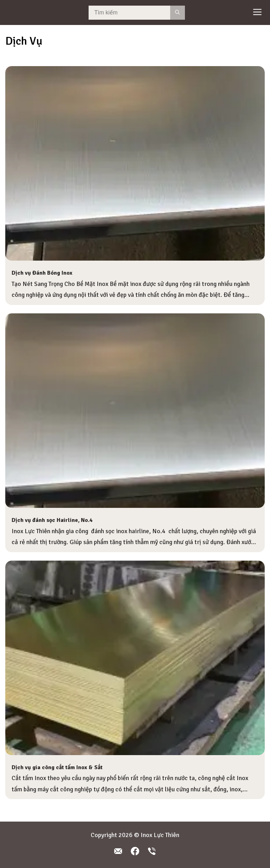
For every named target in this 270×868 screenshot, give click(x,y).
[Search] (177, 13)
